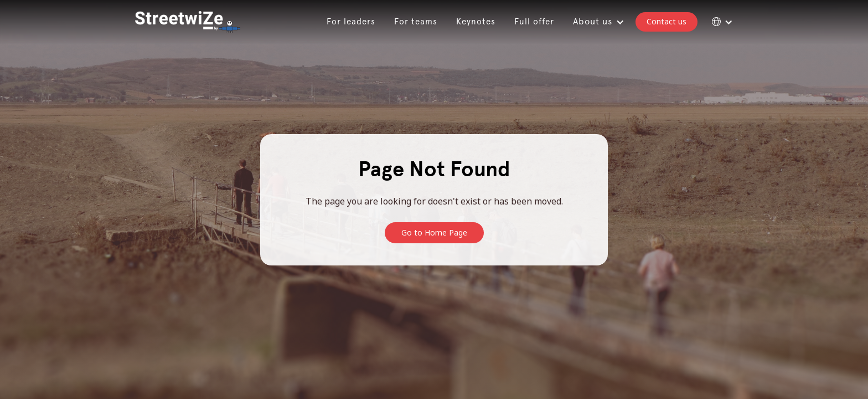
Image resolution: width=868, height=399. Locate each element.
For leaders (351, 22)
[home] (188, 22)
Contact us (666, 21)
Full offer (534, 22)
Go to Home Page (434, 232)
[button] (597, 22)
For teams (416, 22)
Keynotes (476, 22)
